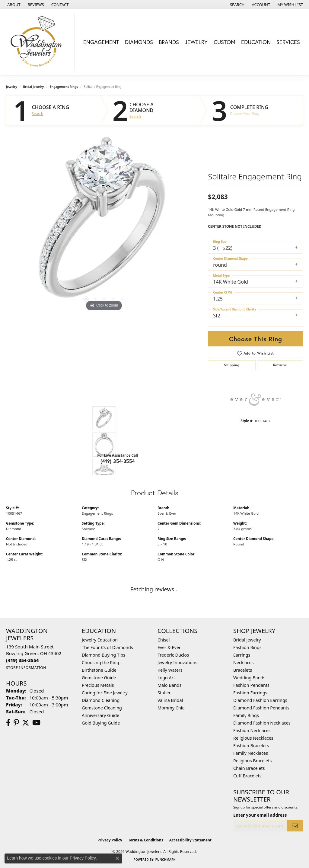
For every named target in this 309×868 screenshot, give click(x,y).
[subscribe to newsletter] (295, 826)
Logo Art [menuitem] (166, 678)
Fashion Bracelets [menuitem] (251, 746)
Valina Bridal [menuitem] (170, 700)
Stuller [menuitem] (164, 693)
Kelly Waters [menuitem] (170, 670)
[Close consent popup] (117, 858)
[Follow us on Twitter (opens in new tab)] (26, 723)
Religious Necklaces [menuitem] (253, 738)
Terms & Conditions (146, 840)
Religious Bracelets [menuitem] (252, 761)
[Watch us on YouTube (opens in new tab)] (36, 723)
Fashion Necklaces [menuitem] (252, 730)
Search (38, 114)
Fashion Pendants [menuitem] (251, 685)
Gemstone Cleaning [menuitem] (102, 708)
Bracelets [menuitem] (243, 670)
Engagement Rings (64, 87)
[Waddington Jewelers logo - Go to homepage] (39, 42)
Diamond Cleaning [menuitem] (101, 700)
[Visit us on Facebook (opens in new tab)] (8, 723)
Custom (225, 42)
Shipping (232, 365)
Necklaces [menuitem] (243, 662)
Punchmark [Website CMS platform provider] (166, 860)
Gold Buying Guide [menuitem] (101, 723)
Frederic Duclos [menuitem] (173, 655)
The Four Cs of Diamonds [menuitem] (107, 647)
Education (256, 42)
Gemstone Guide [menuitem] (99, 678)
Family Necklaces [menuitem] (251, 753)
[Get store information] (26, 668)
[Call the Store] (22, 660)
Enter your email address (260, 815)
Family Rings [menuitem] (246, 715)
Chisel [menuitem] (164, 640)
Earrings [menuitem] (242, 655)
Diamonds (139, 42)
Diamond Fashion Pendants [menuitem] (261, 708)
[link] (13, 5)
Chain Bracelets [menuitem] (249, 768)
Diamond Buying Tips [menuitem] (104, 655)
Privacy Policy (110, 840)
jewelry (12, 87)
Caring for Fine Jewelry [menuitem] (105, 693)
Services (288, 42)
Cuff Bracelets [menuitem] (247, 776)
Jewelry (196, 42)
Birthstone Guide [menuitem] (99, 670)
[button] (237, 5)
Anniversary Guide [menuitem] (100, 715)
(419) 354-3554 (118, 461)
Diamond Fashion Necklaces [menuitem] (262, 723)
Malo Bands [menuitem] (169, 685)
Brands (169, 42)
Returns (280, 365)
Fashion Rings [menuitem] (247, 647)
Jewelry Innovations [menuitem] (177, 662)
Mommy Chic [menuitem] (171, 708)
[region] (104, 222)
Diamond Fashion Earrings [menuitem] (260, 700)
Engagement (101, 42)
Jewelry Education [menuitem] (100, 640)
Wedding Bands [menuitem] (249, 678)
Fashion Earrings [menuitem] (250, 693)
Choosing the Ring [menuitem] (100, 662)
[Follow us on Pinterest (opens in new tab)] (16, 723)
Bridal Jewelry (34, 87)
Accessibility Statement (190, 840)
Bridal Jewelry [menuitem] (247, 640)
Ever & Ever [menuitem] (169, 647)
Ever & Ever (167, 513)
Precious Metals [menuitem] (98, 685)
